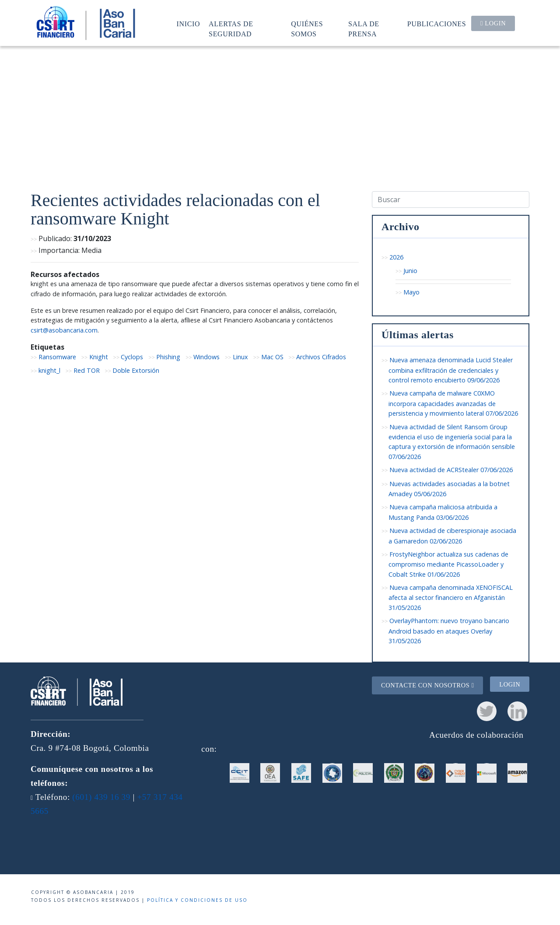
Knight (99, 357)
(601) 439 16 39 (101, 797)
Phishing (168, 357)
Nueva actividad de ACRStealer (451, 470)
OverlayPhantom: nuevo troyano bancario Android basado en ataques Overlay (449, 631)
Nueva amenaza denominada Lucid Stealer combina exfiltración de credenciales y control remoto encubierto (451, 370)
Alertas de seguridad (231, 29)
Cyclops (132, 357)
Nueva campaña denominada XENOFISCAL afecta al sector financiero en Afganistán (451, 597)
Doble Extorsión (136, 370)
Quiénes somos (307, 29)
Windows (206, 357)
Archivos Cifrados (321, 357)
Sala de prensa (364, 29)
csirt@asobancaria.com (64, 330)
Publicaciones (437, 24)
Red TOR (87, 370)
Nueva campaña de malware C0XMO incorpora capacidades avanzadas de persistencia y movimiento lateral (453, 403)
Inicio (189, 24)
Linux (240, 357)
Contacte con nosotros (428, 685)
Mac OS (272, 357)
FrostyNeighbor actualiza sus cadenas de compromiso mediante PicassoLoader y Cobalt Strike (448, 564)
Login (493, 23)
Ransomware (57, 357)
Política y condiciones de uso (197, 900)
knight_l (49, 370)
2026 (396, 257)
